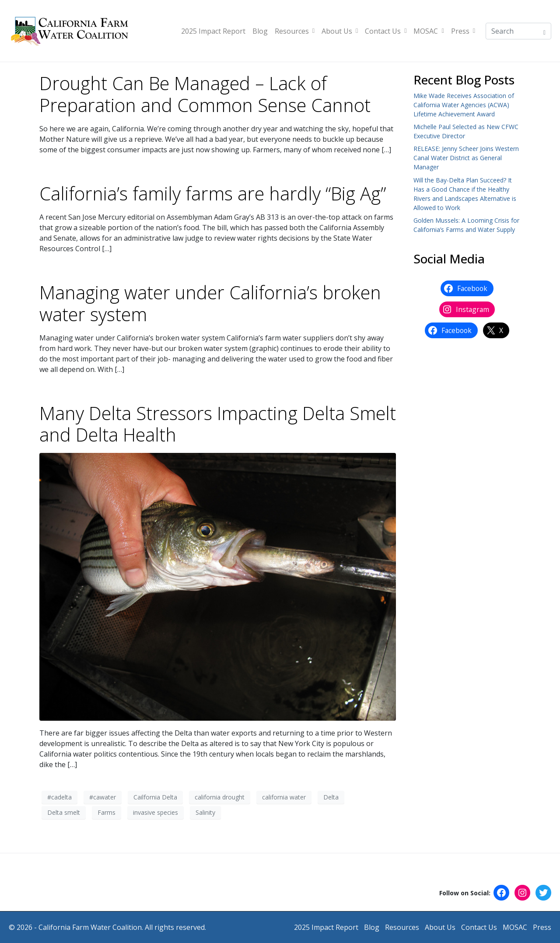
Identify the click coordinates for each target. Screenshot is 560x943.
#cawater (103, 797)
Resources (295, 31)
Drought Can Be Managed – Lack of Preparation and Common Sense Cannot (205, 94)
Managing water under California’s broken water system (210, 303)
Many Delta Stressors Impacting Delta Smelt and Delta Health (218, 424)
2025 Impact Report (213, 31)
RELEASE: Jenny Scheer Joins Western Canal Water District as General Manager (466, 158)
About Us (340, 31)
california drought (220, 797)
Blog (260, 31)
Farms (107, 812)
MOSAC (429, 31)
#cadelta (59, 797)
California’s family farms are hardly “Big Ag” (213, 193)
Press (463, 31)
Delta (331, 797)
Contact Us (386, 31)
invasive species (156, 812)
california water (284, 797)
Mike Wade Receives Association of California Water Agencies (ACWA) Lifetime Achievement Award (464, 105)
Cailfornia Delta (155, 797)
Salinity (205, 812)
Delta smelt (64, 812)
